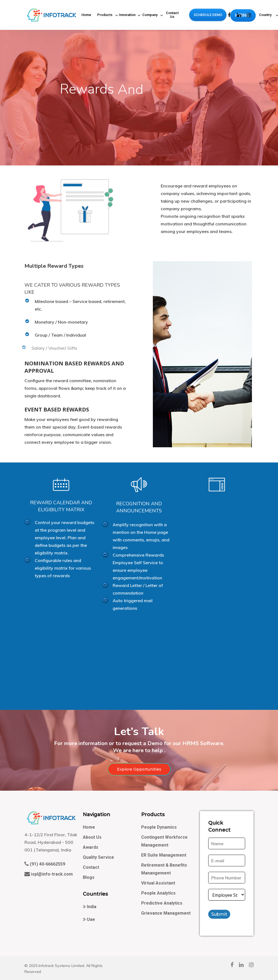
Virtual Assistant (158, 883)
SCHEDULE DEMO (208, 15)
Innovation (127, 15)
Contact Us (172, 15)
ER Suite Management (164, 855)
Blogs (89, 877)
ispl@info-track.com (51, 874)
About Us (92, 837)
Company (150, 15)
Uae (90, 919)
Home (86, 15)
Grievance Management (166, 913)
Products (105, 15)
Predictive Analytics (162, 903)
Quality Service (98, 857)
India (91, 907)
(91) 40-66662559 (47, 864)
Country (266, 15)
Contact (91, 867)
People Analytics (158, 893)
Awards (91, 847)
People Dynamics (159, 827)
